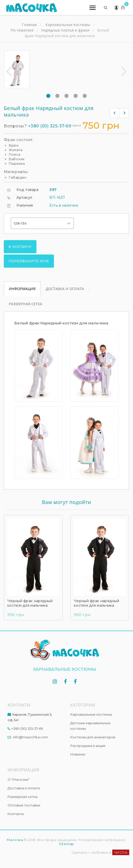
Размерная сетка (26, 304)
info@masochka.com (30, 737)
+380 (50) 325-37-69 (50, 126)
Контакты (16, 814)
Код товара (27, 190)
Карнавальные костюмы (91, 714)
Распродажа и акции (88, 746)
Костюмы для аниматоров (93, 737)
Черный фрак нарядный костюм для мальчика (30, 603)
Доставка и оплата (65, 289)
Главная (29, 25)
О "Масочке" (19, 779)
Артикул (24, 198)
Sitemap (66, 844)
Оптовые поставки (24, 805)
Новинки (78, 754)
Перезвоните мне (29, 261)
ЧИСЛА (121, 852)
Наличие (25, 205)
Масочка (15, 840)
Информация (22, 289)
